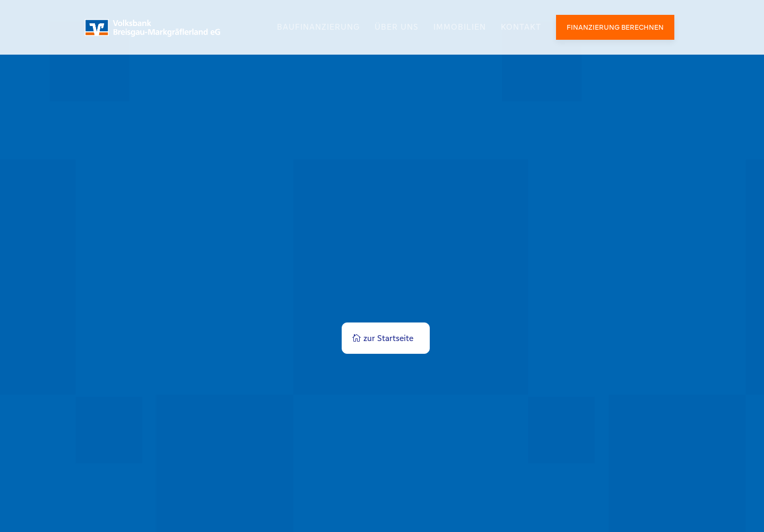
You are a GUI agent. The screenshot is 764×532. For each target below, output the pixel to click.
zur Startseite (388, 338)
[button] (23, 509)
